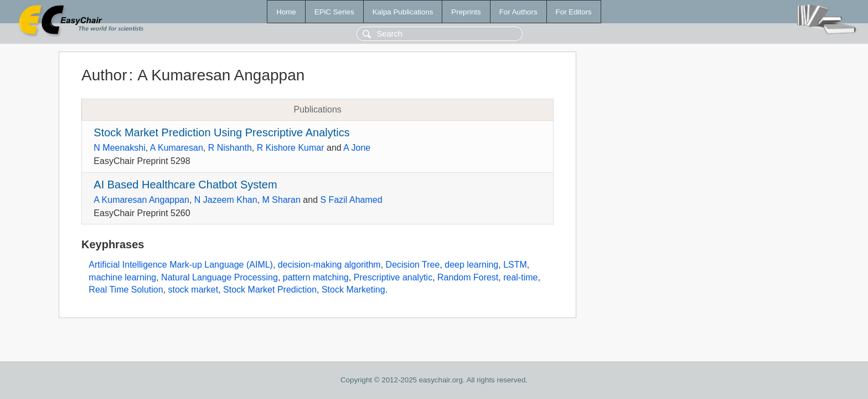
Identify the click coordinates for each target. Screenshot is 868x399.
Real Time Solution (126, 290)
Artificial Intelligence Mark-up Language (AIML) (181, 265)
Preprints (466, 12)
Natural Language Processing (219, 277)
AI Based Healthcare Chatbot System (185, 185)
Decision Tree (413, 265)
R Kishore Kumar (291, 148)
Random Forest (468, 277)
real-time (520, 277)
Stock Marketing (353, 290)
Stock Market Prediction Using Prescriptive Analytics (221, 132)
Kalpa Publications (403, 12)
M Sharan (281, 200)
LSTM (515, 265)
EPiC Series (334, 12)
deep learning (471, 265)
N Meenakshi (119, 148)
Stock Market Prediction (270, 290)
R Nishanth (230, 148)
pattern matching (316, 277)
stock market (193, 290)
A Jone (357, 148)
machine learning (122, 277)
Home (286, 12)
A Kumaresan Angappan (141, 200)
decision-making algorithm (329, 265)
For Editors (574, 12)
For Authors (518, 12)
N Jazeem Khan (226, 200)
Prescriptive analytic (393, 277)
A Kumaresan (177, 148)
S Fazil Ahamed (352, 200)
